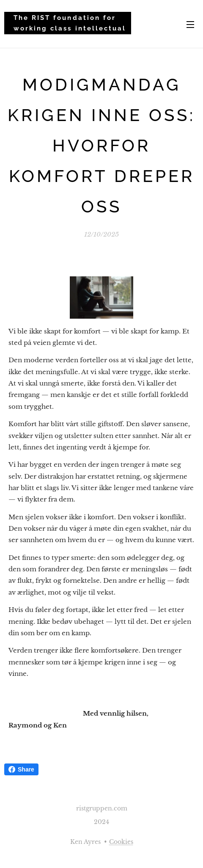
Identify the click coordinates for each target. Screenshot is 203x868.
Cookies (121, 842)
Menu (190, 25)
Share (21, 769)
